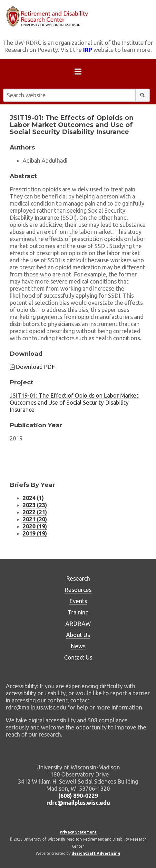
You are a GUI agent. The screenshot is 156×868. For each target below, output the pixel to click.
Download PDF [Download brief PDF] (32, 367)
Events (78, 601)
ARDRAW (78, 623)
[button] (142, 95)
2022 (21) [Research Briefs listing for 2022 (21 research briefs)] (35, 512)
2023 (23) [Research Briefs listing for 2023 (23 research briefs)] (35, 505)
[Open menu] (78, 73)
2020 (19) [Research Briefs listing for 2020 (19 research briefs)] (35, 526)
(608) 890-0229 (78, 796)
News (78, 646)
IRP (88, 50)
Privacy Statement (78, 832)
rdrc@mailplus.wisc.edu (78, 803)
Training (78, 612)
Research (78, 578)
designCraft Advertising (96, 853)
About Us (78, 635)
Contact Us (78, 657)
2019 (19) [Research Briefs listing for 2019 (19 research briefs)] (35, 533)
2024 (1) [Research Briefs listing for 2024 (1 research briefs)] (33, 498)
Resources (78, 590)
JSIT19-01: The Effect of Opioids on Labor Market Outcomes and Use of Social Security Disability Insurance (74, 402)
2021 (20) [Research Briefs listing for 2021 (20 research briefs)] (35, 519)
